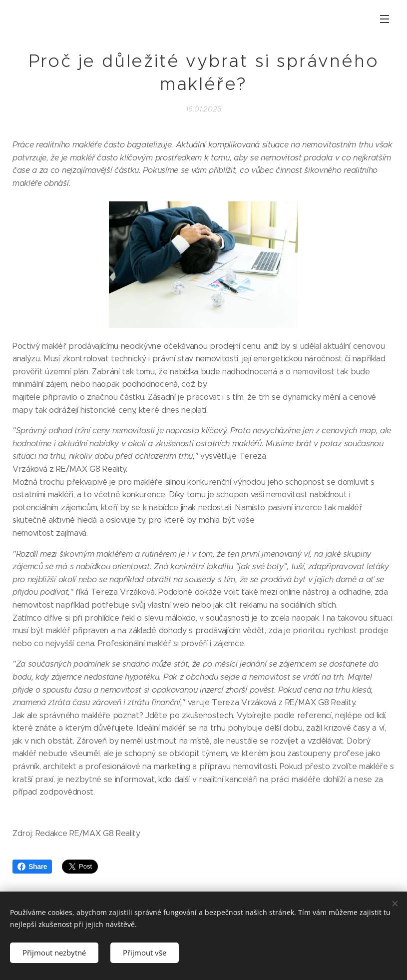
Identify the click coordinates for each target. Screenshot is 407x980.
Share (32, 867)
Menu (385, 19)
